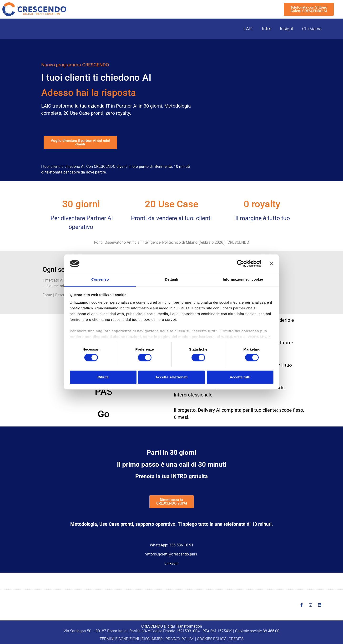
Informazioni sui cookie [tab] (243, 279)
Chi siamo (312, 29)
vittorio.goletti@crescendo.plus (171, 554)
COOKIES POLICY (211, 639)
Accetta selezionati (171, 377)
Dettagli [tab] (171, 279)
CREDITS (236, 639)
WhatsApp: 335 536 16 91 (172, 545)
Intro (267, 29)
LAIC (248, 29)
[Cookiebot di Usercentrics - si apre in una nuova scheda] (240, 264)
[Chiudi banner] (272, 264)
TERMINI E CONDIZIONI (119, 639)
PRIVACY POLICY (180, 639)
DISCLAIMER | (153, 639)
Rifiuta (103, 377)
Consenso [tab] (100, 279)
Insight (287, 29)
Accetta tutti (240, 377)
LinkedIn (171, 563)
